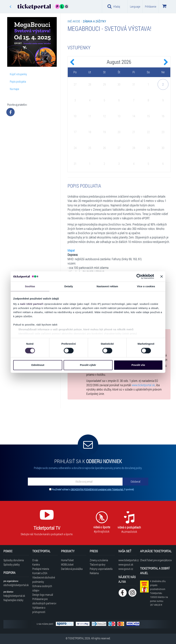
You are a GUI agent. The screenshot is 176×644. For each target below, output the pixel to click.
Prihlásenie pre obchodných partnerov (44, 601)
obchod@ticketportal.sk (16, 585)
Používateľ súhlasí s (93, 489)
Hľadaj (114, 6)
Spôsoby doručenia (14, 560)
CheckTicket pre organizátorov (156, 560)
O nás (35, 560)
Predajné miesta (41, 569)
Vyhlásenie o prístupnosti (39, 610)
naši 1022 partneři (32, 304)
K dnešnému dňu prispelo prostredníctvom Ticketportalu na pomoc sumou (159, 593)
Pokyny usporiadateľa (101, 569)
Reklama (94, 573)
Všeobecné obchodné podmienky (44, 580)
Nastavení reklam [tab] (107, 286)
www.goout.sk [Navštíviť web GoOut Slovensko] (126, 564)
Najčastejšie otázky (13, 600)
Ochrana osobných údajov (42, 588)
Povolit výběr (88, 365)
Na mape (14, 89)
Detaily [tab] (69, 286)
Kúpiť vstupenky (18, 74)
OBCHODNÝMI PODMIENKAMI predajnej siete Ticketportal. (97, 489)
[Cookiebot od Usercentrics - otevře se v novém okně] (139, 276)
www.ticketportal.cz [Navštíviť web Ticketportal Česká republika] (127, 560)
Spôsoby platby (12, 564)
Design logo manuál (43, 595)
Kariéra (36, 564)
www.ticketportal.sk (143, 385)
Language (135, 6)
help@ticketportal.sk (14, 596)
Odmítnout (38, 365)
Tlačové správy (98, 564)
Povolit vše (138, 365)
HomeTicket (67, 560)
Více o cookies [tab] (146, 286)
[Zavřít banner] (162, 276)
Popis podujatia (18, 81)
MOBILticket (67, 564)
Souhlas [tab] (30, 286)
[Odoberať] (135, 482)
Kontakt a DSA (40, 573)
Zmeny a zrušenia (99, 560)
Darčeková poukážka (72, 569)
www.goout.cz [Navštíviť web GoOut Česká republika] (126, 569)
